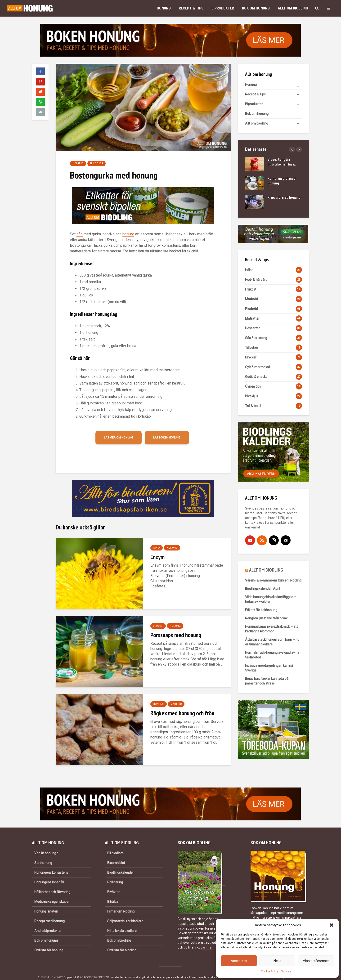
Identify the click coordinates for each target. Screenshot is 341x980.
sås (80, 234)
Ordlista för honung (49, 942)
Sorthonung (43, 855)
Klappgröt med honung (284, 197)
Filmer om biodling (121, 903)
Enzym (157, 557)
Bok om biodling (119, 932)
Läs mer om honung (119, 438)
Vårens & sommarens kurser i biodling (273, 580)
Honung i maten (46, 903)
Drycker (158, 626)
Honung (164, 8)
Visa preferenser (316, 961)
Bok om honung (256, 8)
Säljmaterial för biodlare (125, 913)
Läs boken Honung (167, 438)
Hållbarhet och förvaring (52, 884)
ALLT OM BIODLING (266, 570)
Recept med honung (49, 913)
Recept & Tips (191, 8)
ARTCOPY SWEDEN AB (94, 969)
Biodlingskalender (121, 864)
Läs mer (206, 939)
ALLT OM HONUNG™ (50, 969)
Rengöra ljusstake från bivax (266, 618)
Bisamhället (116, 855)
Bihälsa (113, 894)
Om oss (286, 971)
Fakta (157, 548)
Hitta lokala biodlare (122, 923)
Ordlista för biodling (122, 942)
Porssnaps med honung (176, 635)
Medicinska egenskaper (52, 894)
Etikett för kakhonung (261, 610)
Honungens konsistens (51, 864)
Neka (277, 961)
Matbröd (176, 704)
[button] (332, 925)
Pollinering (115, 874)
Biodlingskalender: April (262, 589)
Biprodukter (223, 8)
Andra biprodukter (48, 923)
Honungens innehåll (49, 874)
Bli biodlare (115, 845)
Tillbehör (96, 163)
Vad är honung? (46, 845)
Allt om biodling (293, 8)
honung (128, 234)
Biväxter (113, 884)
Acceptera (239, 961)
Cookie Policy (270, 971)
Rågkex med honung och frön (182, 713)
